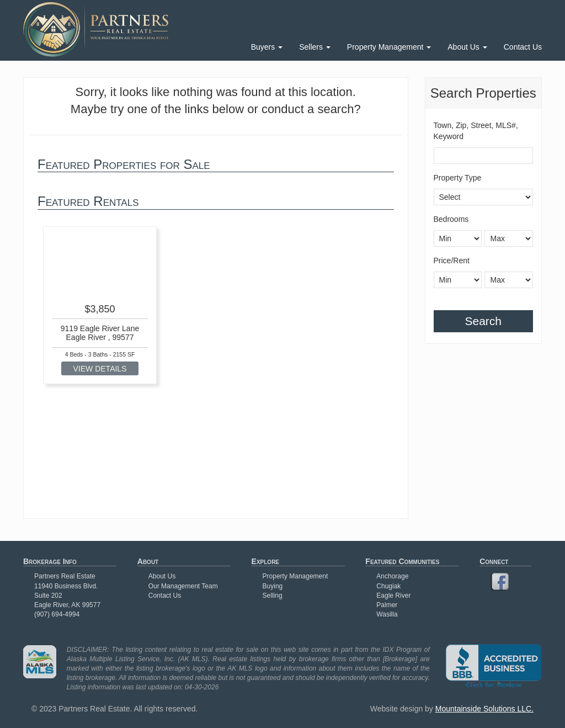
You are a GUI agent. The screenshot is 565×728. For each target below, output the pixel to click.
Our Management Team (183, 586)
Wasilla (387, 614)
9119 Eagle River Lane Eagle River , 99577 (100, 333)
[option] (100, 305)
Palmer (387, 605)
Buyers (267, 47)
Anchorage (392, 576)
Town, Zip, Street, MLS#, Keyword (476, 131)
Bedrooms (451, 219)
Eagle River (393, 596)
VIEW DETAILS (100, 369)
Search (483, 321)
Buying (273, 586)
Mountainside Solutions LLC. (484, 709)
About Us (467, 47)
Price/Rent (452, 261)
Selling (273, 596)
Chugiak (388, 586)
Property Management (389, 47)
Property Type (458, 178)
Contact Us (523, 47)
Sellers (315, 47)
